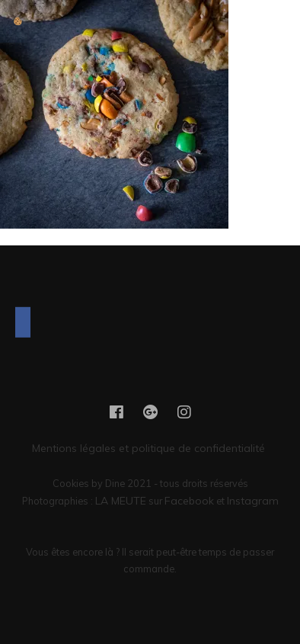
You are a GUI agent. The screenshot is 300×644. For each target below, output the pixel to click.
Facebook (189, 501)
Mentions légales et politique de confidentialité (150, 448)
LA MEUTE (121, 501)
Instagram (253, 501)
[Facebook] (23, 322)
